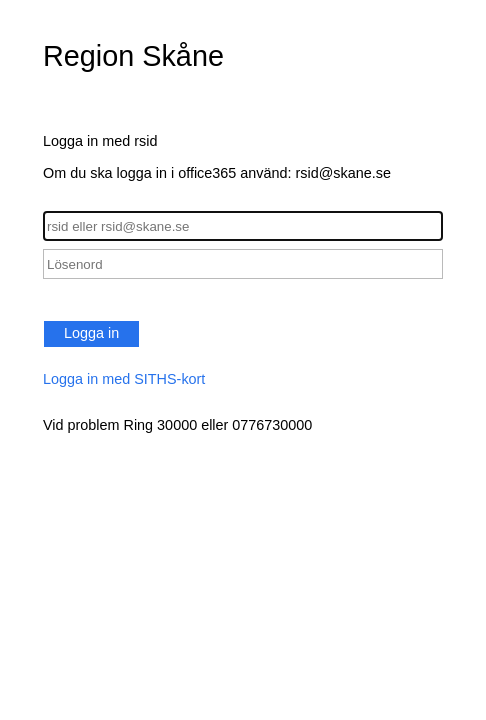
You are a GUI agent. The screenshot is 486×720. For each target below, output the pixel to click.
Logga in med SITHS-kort (124, 379)
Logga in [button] (91, 333)
